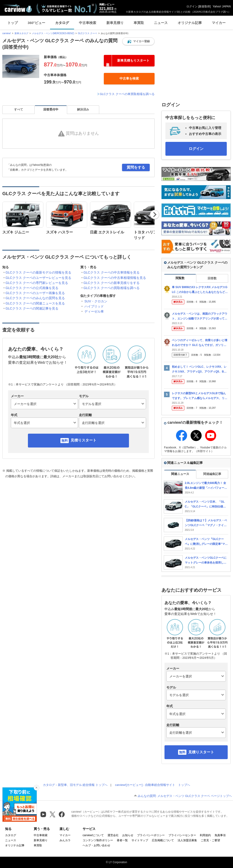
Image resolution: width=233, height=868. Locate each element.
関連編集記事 (212, 474)
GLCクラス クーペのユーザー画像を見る (35, 293)
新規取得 (204, 6)
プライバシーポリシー (151, 835)
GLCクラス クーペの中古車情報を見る (112, 272)
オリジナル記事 (190, 23)
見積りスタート (84, 440)
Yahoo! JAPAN (222, 6)
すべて (19, 109)
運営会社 (113, 835)
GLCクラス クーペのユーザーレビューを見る (38, 278)
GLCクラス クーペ (88, 33)
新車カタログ (21, 33)
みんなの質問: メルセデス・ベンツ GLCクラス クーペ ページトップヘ (185, 796)
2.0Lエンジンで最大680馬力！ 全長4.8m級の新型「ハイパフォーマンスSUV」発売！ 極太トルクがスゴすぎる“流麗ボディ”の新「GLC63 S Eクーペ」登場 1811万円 (206, 486)
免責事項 (220, 835)
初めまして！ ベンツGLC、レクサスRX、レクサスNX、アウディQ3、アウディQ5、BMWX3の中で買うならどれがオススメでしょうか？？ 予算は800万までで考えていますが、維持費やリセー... (200, 369)
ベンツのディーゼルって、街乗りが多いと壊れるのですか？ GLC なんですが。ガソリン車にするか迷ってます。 (200, 343)
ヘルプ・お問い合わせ (96, 845)
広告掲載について (163, 840)
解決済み (83, 109)
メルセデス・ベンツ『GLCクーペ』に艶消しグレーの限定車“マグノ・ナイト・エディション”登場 (206, 542)
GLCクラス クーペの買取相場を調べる (112, 288)
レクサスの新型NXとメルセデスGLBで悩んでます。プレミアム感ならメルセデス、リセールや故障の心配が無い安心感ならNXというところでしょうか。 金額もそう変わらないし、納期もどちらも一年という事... (200, 396)
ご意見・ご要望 (210, 840)
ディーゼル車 (94, 311)
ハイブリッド (94, 306)
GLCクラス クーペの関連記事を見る (32, 308)
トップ (13, 23)
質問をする (136, 167)
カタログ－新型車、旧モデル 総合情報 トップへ (75, 785)
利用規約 (205, 835)
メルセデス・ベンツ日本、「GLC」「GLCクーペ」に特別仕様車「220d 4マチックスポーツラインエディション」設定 (206, 504)
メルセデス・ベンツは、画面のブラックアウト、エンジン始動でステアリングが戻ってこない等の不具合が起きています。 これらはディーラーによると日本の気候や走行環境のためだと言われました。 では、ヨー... (200, 316)
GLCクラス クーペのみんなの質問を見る (35, 298)
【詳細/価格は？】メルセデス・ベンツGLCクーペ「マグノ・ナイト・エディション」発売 (206, 523)
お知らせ (128, 835)
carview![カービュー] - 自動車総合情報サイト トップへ (153, 785)
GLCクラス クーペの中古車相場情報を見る (115, 278)
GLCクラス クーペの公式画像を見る (32, 288)
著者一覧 (122, 840)
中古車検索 (88, 23)
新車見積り (115, 23)
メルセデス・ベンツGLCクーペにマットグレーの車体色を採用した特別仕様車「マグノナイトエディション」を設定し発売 (206, 560)
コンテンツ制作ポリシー (98, 840)
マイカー (219, 23)
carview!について (93, 835)
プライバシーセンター (182, 835)
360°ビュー (36, 23)
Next (155, 215)
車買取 (139, 23)
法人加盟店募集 (187, 840)
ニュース (161, 23)
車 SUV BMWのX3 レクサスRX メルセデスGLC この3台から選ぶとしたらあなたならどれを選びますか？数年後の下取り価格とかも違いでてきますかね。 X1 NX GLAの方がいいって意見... (200, 290)
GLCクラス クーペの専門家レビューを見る (37, 283)
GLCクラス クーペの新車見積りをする (112, 283)
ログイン (192, 6)
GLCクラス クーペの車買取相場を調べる (127, 94)
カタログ (62, 23)
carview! (7, 33)
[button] (138, 41)
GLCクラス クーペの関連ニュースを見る (35, 303)
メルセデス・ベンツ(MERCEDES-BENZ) (53, 33)
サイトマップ (140, 840)
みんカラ (65, 840)
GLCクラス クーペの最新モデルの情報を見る (38, 272)
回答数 (212, 278)
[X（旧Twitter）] (52, 814)
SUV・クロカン (96, 301)
